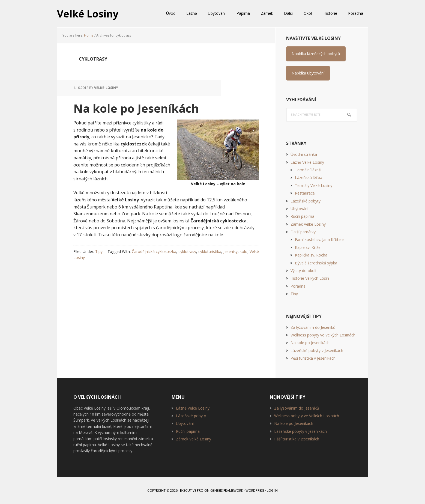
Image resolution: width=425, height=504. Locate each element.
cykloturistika (210, 251)
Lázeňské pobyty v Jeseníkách (317, 351)
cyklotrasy (187, 251)
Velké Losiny (88, 14)
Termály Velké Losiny (314, 185)
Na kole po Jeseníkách (137, 108)
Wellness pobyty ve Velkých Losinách (323, 335)
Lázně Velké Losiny (307, 162)
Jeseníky (231, 251)
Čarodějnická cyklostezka (154, 251)
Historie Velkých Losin (310, 278)
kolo (244, 251)
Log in (272, 490)
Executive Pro (192, 490)
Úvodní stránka (304, 154)
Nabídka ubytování (308, 73)
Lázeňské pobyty (306, 201)
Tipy (99, 251)
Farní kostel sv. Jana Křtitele (319, 239)
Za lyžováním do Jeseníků (313, 327)
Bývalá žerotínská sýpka (316, 263)
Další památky (303, 232)
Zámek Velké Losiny (308, 224)
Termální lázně (308, 170)
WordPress (255, 490)
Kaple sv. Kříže (308, 247)
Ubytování (299, 209)
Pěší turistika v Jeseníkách (313, 358)
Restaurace (305, 193)
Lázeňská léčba (309, 178)
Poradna (298, 286)
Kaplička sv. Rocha (311, 255)
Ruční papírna (302, 216)
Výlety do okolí (303, 271)
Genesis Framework (227, 490)
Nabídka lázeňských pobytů (316, 54)
